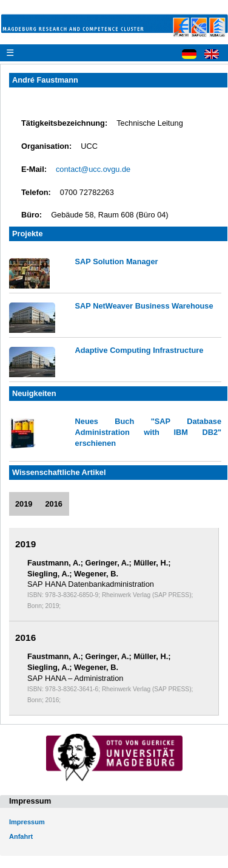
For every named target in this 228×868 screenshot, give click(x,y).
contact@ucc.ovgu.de (93, 169)
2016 (53, 504)
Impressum (27, 822)
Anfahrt (21, 836)
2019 (24, 504)
